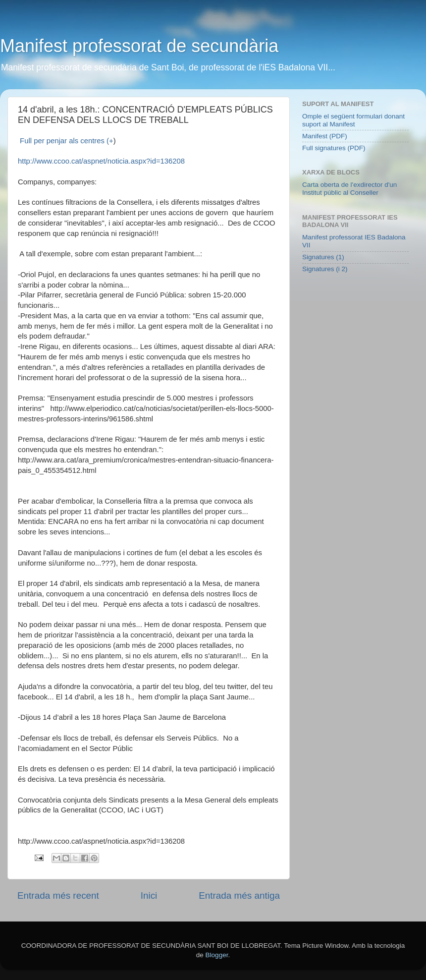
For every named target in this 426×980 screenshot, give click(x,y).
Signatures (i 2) (325, 269)
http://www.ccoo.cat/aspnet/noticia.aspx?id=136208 (101, 161)
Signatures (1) (323, 257)
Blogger (217, 955)
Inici (149, 895)
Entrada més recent (58, 895)
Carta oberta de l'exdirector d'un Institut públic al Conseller (349, 189)
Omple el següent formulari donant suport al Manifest (353, 120)
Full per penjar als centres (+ (66, 141)
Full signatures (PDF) (334, 148)
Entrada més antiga (239, 895)
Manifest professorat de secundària (139, 46)
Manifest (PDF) (325, 136)
